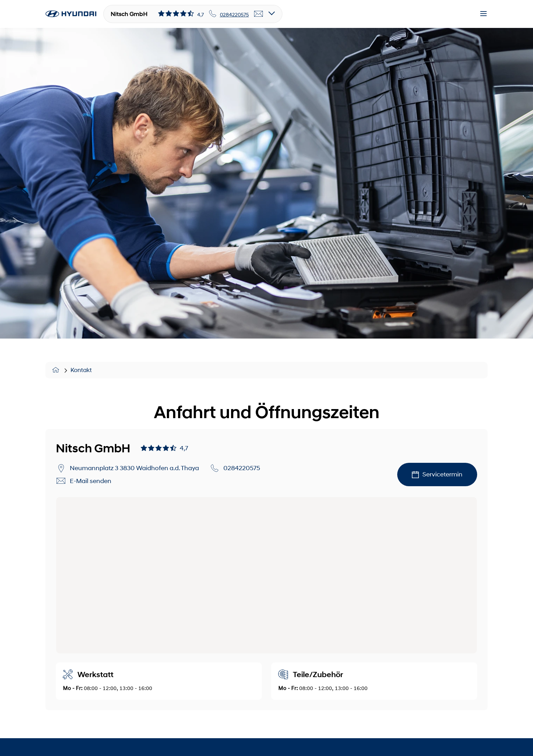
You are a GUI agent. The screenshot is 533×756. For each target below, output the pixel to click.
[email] (259, 14)
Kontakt (81, 370)
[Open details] (272, 14)
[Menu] (483, 14)
